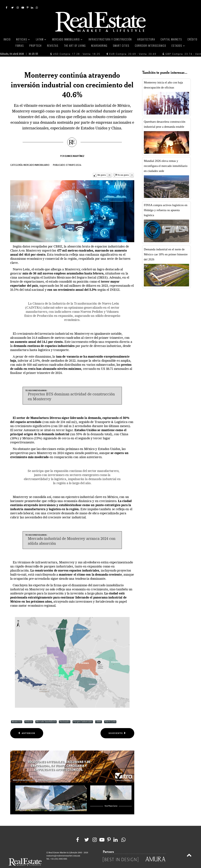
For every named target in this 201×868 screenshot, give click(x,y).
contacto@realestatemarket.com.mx (63, 849)
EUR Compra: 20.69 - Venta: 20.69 (131, 47)
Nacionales (65, 715)
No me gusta (123, 168)
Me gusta (102, 168)
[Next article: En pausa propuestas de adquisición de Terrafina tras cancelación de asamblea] (117, 726)
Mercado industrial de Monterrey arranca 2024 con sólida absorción (72, 534)
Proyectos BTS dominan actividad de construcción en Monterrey (71, 390)
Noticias (29, 715)
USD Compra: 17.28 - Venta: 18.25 (75, 47)
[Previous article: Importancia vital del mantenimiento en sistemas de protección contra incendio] (27, 726)
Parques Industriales (83, 715)
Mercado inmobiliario (36, 158)
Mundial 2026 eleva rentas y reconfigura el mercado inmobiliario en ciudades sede (166, 159)
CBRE (99, 715)
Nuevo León (110, 715)
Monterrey (17, 715)
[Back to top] (189, 849)
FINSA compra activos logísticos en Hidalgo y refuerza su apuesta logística (166, 203)
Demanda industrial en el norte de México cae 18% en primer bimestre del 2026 (166, 247)
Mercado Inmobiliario (46, 715)
